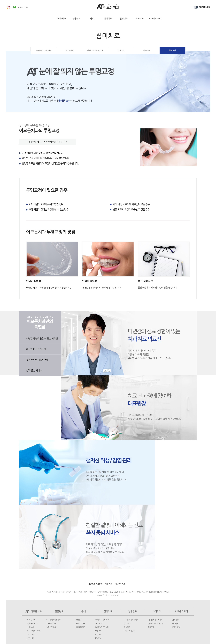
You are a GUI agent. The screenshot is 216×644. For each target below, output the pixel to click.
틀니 (92, 19)
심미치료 (108, 19)
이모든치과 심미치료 (43, 50)
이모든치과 (61, 19)
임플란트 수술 (51, 624)
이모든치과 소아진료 (155, 620)
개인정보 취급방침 (95, 584)
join (26, 7)
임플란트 (77, 19)
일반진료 (124, 19)
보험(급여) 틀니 (81, 624)
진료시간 (30, 635)
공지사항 (175, 620)
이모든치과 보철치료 (131, 620)
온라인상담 (176, 627)
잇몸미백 (147, 50)
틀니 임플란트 (80, 627)
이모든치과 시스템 (34, 631)
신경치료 (127, 627)
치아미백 (121, 50)
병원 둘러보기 (32, 624)
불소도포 (151, 627)
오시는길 (30, 638)
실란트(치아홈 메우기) (156, 624)
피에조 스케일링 (129, 631)
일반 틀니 (79, 620)
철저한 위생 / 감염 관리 (37, 360)
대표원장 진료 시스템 (36, 349)
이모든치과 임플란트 (53, 620)
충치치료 (127, 624)
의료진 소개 (31, 620)
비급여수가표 (120, 584)
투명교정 (172, 50)
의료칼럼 (175, 624)
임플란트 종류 (51, 627)
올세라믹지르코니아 (95, 50)
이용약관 (109, 584)
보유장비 (30, 627)
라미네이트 (69, 50)
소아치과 (139, 19)
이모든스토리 (155, 19)
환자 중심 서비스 (34, 370)
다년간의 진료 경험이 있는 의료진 (42, 339)
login (21, 7)
